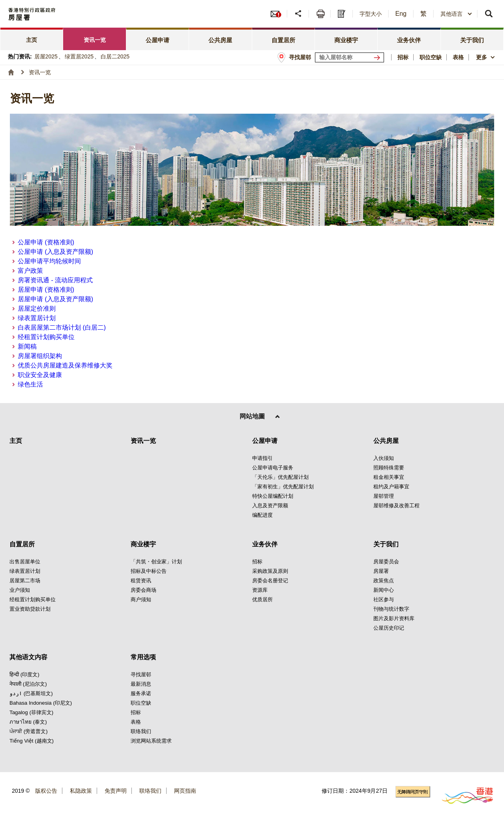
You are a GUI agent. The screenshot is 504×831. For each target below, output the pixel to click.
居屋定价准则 (37, 309)
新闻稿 (27, 346)
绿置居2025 (79, 56)
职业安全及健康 (40, 375)
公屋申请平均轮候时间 (49, 261)
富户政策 (30, 271)
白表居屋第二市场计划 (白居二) (62, 327)
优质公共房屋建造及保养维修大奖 (65, 365)
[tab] (32, 39)
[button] (299, 14)
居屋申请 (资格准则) (46, 290)
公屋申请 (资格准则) (46, 242)
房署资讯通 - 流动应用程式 (55, 280)
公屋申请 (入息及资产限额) (55, 252)
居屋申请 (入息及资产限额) (55, 299)
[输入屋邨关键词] (349, 57)
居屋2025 (46, 56)
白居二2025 (115, 56)
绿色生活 (30, 384)
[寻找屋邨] (378, 57)
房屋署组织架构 (40, 356)
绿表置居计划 (37, 318)
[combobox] (456, 14)
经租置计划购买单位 (46, 337)
